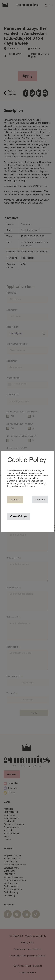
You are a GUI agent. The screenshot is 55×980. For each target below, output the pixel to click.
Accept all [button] (15, 500)
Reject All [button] (40, 500)
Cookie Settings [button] (19, 516)
